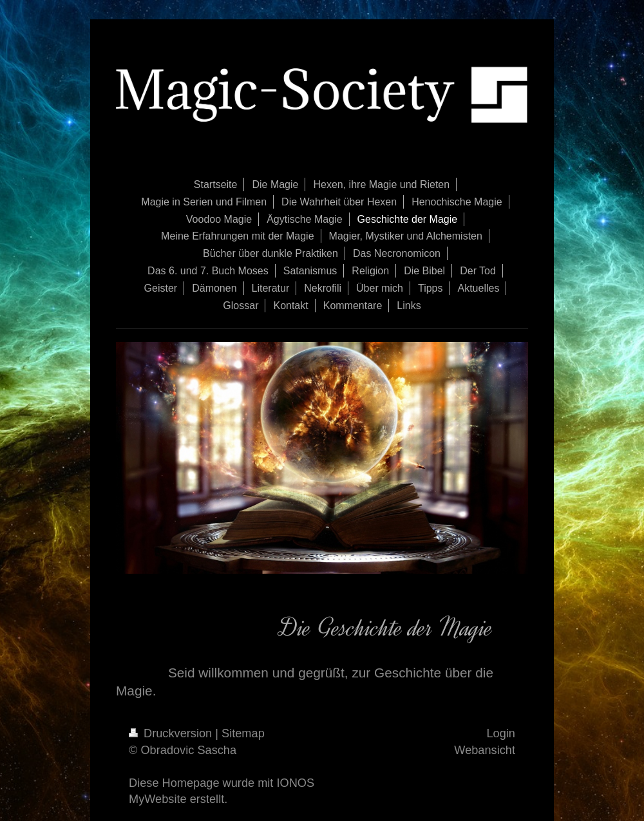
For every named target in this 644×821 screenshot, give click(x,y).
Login (501, 733)
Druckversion (172, 733)
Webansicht (485, 750)
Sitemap (243, 733)
